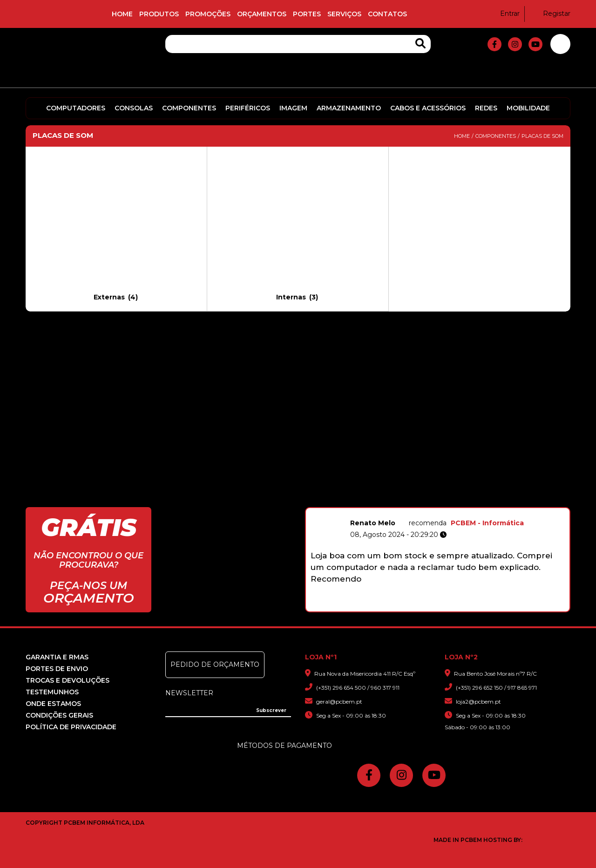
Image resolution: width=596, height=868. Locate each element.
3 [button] (416, 607)
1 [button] (396, 607)
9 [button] (474, 607)
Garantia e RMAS (57, 657)
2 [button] (406, 607)
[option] (438, 556)
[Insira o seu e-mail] (228, 709)
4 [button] (425, 607)
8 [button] (464, 607)
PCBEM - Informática (487, 523)
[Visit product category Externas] (116, 229)
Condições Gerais (59, 715)
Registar (551, 14)
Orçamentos (262, 14)
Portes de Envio (57, 669)
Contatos (387, 14)
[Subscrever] (271, 711)
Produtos (159, 14)
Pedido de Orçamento (215, 665)
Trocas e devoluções (68, 680)
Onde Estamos (53, 704)
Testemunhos (52, 692)
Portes (307, 14)
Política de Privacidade (71, 727)
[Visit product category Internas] (298, 229)
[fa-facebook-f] (494, 44)
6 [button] (445, 607)
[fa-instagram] (515, 44)
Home (122, 14)
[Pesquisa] (298, 44)
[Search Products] (420, 44)
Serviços (344, 14)
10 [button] (484, 607)
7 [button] (455, 607)
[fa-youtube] (535, 44)
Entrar (504, 14)
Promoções (208, 14)
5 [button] (435, 607)
